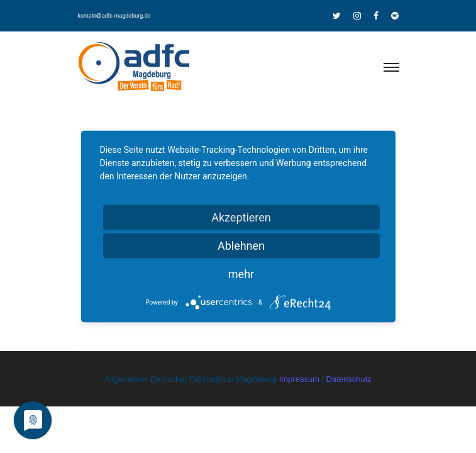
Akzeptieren (241, 217)
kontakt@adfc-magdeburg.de (114, 16)
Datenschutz (349, 379)
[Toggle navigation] (391, 68)
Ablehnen (241, 246)
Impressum (301, 379)
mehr (241, 274)
